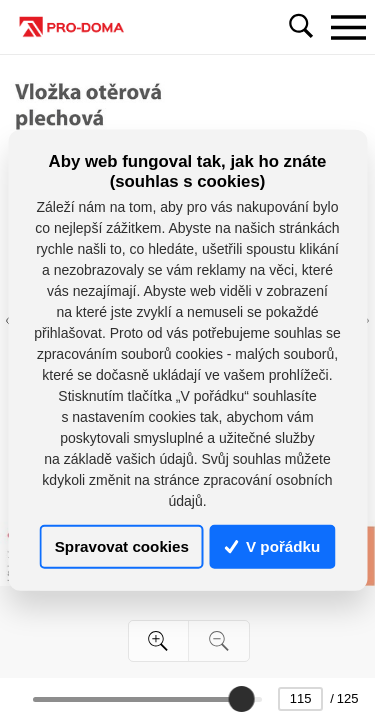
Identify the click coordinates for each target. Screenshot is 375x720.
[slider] (241, 699)
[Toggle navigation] (348, 27)
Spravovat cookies (122, 546)
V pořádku (273, 546)
